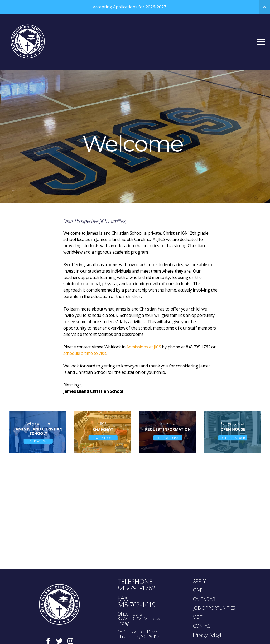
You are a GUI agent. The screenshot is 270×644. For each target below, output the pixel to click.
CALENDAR (204, 599)
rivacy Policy (208, 635)
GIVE (198, 590)
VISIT (198, 617)
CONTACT (203, 626)
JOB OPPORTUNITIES (214, 608)
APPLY (199, 581)
